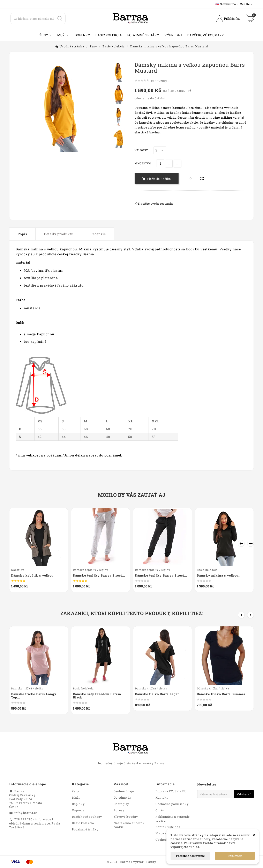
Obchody (162, 840)
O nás (160, 810)
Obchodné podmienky (172, 804)
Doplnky (78, 804)
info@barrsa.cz (26, 813)
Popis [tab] (22, 234)
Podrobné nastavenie (190, 856)
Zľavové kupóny (126, 817)
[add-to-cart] (157, 178)
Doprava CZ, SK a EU (171, 791)
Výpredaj (79, 810)
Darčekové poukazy (87, 817)
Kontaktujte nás (168, 827)
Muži (76, 797)
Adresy (119, 810)
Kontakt (162, 797)
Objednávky (123, 797)
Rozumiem (235, 856)
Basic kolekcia (83, 823)
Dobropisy (121, 804)
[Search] (32, 18)
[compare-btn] (202, 178)
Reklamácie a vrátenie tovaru (173, 819)
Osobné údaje (124, 791)
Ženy (76, 791)
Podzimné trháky (85, 829)
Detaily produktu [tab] (59, 234)
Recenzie (98, 234)
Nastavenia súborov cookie (129, 825)
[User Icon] (228, 19)
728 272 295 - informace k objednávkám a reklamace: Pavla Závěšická (35, 823)
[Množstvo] (160, 163)
